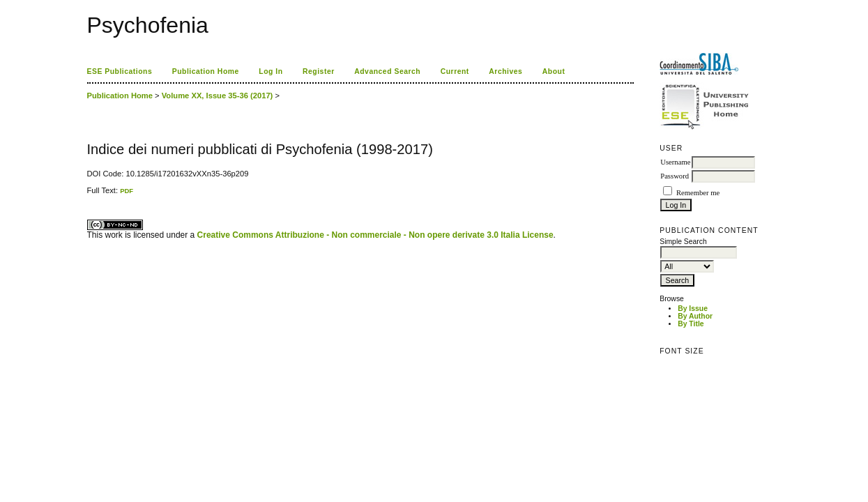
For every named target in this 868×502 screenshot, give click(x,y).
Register (319, 71)
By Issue (693, 309)
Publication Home (206, 71)
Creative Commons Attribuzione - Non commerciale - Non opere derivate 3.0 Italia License (375, 235)
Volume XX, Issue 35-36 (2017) (218, 96)
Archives (505, 71)
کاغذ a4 (88, 195)
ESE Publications (120, 71)
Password (675, 176)
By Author (695, 316)
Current (455, 71)
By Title (691, 324)
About (554, 71)
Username (675, 162)
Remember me (698, 193)
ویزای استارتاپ (91, 195)
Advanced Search (387, 71)
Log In (271, 71)
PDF (127, 191)
